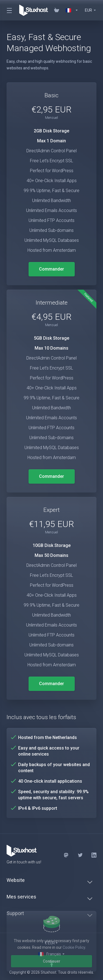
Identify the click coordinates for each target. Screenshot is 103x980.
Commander (51, 269)
